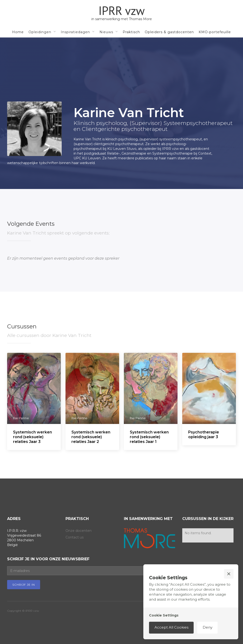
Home (18, 32)
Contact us (75, 537)
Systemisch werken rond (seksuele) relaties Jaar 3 (33, 437)
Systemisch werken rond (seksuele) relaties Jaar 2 (91, 437)
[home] (122, 13)
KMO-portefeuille (215, 32)
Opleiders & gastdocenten (169, 32)
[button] (42, 32)
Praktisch (131, 32)
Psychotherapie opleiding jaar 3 (204, 435)
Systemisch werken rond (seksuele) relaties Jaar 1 (149, 437)
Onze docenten (79, 531)
